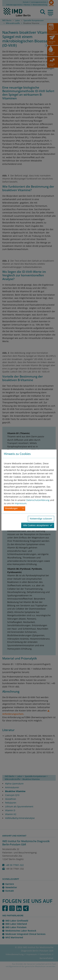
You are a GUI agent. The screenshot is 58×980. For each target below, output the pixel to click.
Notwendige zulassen (41, 519)
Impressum (21, 503)
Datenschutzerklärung (38, 500)
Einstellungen (11, 508)
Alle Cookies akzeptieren (38, 525)
